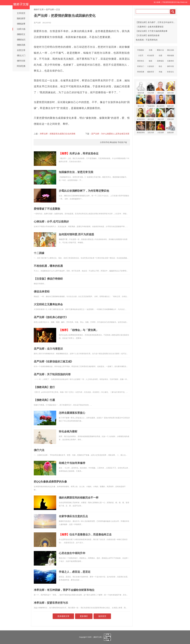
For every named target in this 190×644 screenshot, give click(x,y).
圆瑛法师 (170, 101)
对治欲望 (151, 55)
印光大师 (151, 88)
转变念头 (170, 72)
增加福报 (170, 55)
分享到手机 (105, 142)
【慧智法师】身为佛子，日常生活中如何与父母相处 (159, 22)
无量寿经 (170, 61)
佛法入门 (21, 55)
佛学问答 (21, 61)
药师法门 (141, 66)
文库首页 (21, 13)
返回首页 (102, 616)
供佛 (151, 50)
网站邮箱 (113, 142)
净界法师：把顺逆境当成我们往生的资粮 (58, 134)
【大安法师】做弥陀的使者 (148, 35)
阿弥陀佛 (21, 66)
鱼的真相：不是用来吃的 (147, 40)
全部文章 (21, 50)
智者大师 (141, 88)
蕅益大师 (161, 114)
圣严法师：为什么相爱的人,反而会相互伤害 (110, 134)
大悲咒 (141, 55)
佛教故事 (21, 24)
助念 (160, 66)
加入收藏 (157, 2)
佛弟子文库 (39, 9)
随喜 (151, 61)
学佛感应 (141, 50)
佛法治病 (170, 50)
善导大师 (170, 88)
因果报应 (160, 61)
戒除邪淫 (151, 72)
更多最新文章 (63, 616)
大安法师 (161, 127)
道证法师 (151, 114)
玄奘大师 (151, 127)
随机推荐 (21, 18)
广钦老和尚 (151, 101)
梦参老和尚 (141, 127)
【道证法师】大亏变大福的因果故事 (152, 31)
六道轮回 (151, 66)
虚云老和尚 (161, 101)
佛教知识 (21, 40)
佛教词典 (21, 45)
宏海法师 (170, 114)
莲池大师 (141, 101)
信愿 (160, 55)
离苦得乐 (141, 61)
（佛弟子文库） (98, 637)
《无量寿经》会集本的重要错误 (150, 27)
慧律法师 (161, 88)
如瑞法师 (170, 127)
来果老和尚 (141, 114)
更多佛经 (84, 616)
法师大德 (21, 29)
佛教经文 (21, 34)
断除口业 (160, 50)
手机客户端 (122, 142)
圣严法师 (50, 9)
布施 (160, 72)
